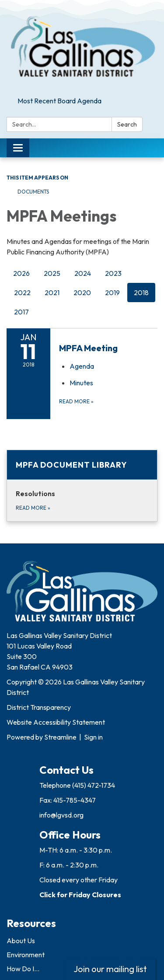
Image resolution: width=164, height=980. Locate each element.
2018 (141, 293)
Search (127, 124)
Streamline (60, 737)
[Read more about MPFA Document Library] (82, 486)
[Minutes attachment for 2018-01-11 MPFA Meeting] (81, 383)
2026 (21, 273)
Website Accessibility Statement (56, 722)
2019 (112, 293)
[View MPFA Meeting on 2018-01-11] (108, 348)
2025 (52, 273)
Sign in (93, 737)
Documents (33, 192)
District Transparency (39, 707)
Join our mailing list (110, 969)
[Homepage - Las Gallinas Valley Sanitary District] (82, 47)
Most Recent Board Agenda (59, 101)
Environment (26, 955)
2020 (82, 293)
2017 (21, 312)
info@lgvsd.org (61, 815)
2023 (113, 273)
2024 (83, 273)
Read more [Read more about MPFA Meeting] (76, 401)
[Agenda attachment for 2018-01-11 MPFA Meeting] (82, 366)
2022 (22, 293)
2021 (52, 293)
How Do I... (23, 969)
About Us (21, 941)
